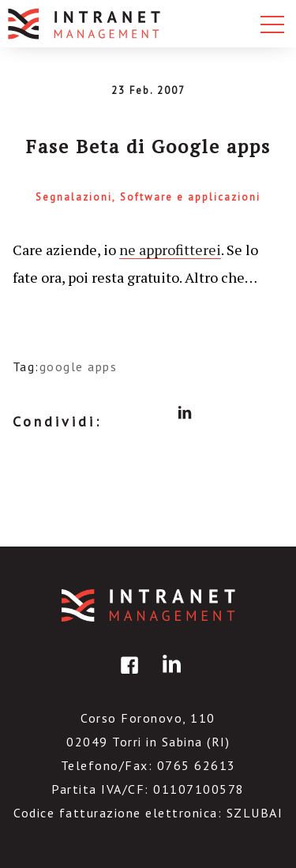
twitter (155, 413)
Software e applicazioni (190, 197)
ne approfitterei (170, 250)
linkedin (185, 413)
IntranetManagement (148, 605)
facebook (125, 413)
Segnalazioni (74, 197)
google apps (79, 366)
